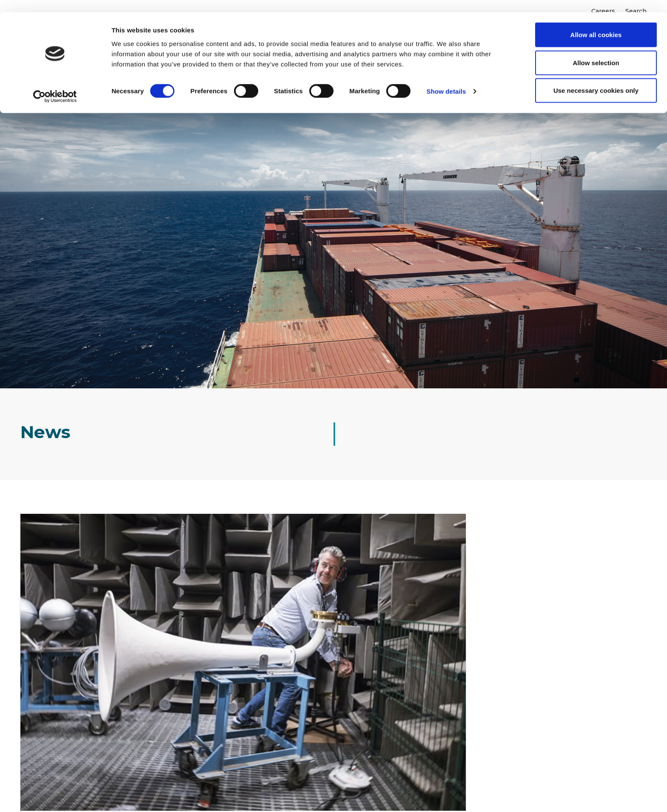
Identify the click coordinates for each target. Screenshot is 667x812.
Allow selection (596, 50)
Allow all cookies (596, 22)
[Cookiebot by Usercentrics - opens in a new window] (55, 84)
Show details (446, 79)
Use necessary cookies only (596, 78)
